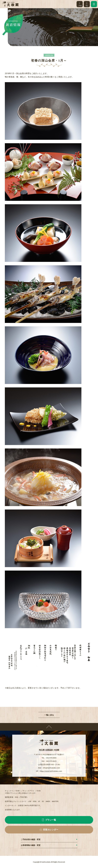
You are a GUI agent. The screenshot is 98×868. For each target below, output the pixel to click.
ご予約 (80, 4)
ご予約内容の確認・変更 (31, 839)
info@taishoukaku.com (51, 768)
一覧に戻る (49, 715)
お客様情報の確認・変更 (31, 845)
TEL (87, 4)
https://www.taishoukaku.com (51, 771)
